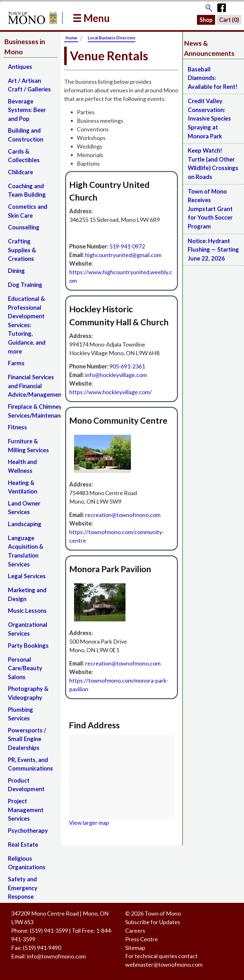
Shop (206, 20)
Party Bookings (28, 646)
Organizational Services (28, 629)
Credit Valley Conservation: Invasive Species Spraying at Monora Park (209, 118)
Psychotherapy (28, 831)
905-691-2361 (127, 366)
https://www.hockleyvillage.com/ (111, 392)
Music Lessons (27, 611)
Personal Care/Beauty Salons (25, 668)
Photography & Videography (28, 693)
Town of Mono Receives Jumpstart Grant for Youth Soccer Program (210, 209)
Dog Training (25, 285)
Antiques (20, 67)
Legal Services (27, 576)
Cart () (229, 20)
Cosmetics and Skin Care (28, 211)
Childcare (20, 172)
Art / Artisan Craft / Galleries (29, 85)
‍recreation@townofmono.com (123, 663)
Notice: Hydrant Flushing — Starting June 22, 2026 (213, 250)
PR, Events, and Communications (30, 764)
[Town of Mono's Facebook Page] (224, 6)
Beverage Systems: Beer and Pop (27, 110)
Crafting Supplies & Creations (22, 250)
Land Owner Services (24, 508)
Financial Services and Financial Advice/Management (33, 386)
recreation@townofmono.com (123, 515)
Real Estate (23, 844)
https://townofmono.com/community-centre (117, 536)
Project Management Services (26, 810)
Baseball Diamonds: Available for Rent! (213, 78)
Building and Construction (26, 135)
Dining (16, 271)
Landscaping (25, 524)
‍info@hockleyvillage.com (116, 375)
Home (71, 38)
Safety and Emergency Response (23, 888)
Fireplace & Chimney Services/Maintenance (33, 411)
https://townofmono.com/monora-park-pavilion (119, 685)
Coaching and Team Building (27, 190)
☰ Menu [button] (91, 18)
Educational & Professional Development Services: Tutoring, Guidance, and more (27, 325)
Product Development (26, 785)
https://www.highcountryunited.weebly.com (121, 276)
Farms (16, 363)
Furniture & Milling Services (28, 446)
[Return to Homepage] (31, 18)
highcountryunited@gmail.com (123, 255)
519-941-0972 (127, 246)
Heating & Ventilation (23, 487)
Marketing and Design (27, 594)
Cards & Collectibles (24, 156)
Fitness (17, 427)
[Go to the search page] (209, 6)
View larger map (89, 823)
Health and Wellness (22, 466)
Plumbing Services (20, 714)
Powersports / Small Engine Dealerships (27, 739)
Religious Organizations (27, 863)
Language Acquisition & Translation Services (26, 551)
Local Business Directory (112, 38)
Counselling (24, 227)
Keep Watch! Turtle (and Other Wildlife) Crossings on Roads (213, 164)
